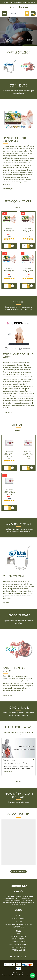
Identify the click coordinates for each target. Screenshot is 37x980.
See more (19, 207)
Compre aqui (7, 413)
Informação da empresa (18, 936)
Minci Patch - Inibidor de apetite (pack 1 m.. (9, 455)
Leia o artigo (8, 772)
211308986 (18, 921)
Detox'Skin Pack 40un (9, 231)
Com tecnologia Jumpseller (27, 975)
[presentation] (3, 67)
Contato (19, 915)
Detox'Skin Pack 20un (9, 271)
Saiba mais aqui (8, 189)
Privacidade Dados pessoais (19, 945)
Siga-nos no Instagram (19, 872)
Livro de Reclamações (19, 950)
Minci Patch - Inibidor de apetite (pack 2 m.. (28, 455)
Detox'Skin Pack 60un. (28, 231)
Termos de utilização (19, 939)
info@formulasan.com (18, 918)
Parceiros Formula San (19, 947)
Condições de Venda (18, 942)
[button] (16, 782)
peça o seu (7, 603)
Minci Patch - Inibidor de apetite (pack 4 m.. (9, 493)
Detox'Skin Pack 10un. (28, 271)
